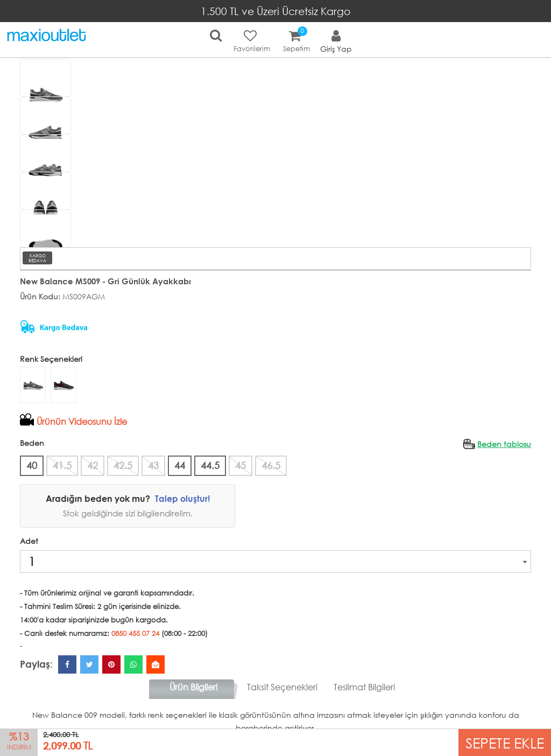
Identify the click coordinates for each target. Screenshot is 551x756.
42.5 (123, 465)
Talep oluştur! (182, 498)
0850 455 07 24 (135, 633)
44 (180, 465)
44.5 (210, 465)
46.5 (271, 465)
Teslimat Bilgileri (364, 687)
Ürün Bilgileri (193, 687)
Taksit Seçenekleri (282, 687)
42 (93, 465)
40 (32, 465)
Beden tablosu (504, 444)
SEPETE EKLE (505, 742)
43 (153, 465)
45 (241, 465)
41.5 (62, 465)
